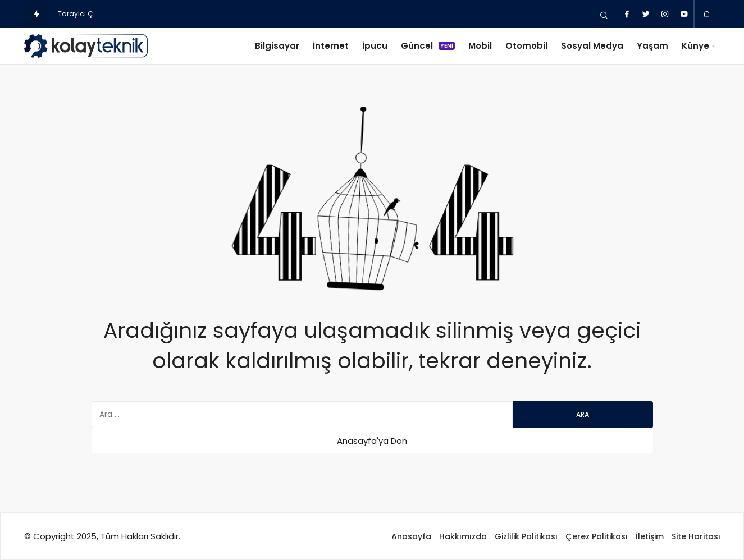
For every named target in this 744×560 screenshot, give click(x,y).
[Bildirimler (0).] (707, 15)
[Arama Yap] (604, 15)
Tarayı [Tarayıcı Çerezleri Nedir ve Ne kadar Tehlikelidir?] (69, 14)
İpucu (375, 46)
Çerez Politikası (597, 536)
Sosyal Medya (592, 46)
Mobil (480, 46)
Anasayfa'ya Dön (372, 441)
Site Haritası (696, 536)
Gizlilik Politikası (526, 536)
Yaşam (652, 46)
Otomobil (526, 46)
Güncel (428, 46)
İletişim (650, 536)
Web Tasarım (243, 536)
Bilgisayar (277, 46)
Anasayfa (411, 536)
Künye (695, 46)
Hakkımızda (463, 536)
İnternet (331, 46)
